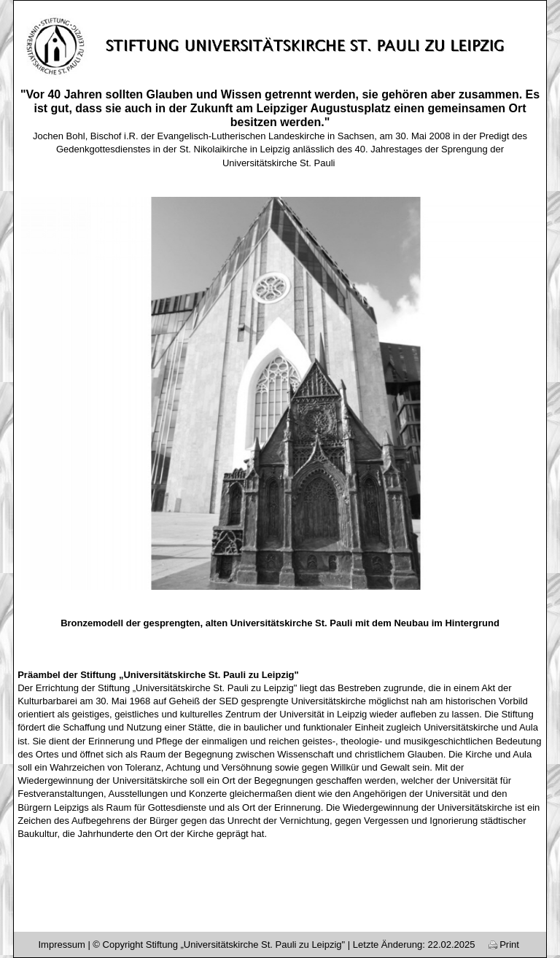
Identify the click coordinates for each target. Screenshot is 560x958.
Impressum (61, 945)
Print (504, 945)
